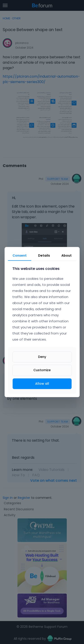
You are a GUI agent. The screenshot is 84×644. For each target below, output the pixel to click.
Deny (42, 357)
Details (44, 255)
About (67, 255)
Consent (20, 255)
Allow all (42, 384)
